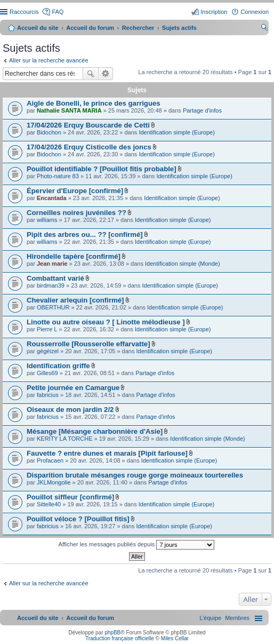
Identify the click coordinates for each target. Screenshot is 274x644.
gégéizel (48, 351)
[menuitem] (237, 618)
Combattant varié (55, 278)
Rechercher (91, 74)
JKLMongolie (54, 482)
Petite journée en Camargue (73, 388)
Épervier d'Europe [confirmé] (75, 191)
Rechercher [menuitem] (264, 29)
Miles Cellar (175, 638)
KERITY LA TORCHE (65, 439)
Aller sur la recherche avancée (49, 60)
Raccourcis (24, 12)
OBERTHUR (53, 307)
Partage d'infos (202, 110)
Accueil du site (38, 28)
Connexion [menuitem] (255, 12)
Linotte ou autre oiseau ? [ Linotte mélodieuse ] (106, 322)
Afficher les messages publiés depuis (137, 545)
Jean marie (52, 264)
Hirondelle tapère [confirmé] (74, 256)
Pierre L (47, 329)
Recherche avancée (106, 74)
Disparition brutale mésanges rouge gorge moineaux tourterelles (135, 475)
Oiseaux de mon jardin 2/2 (70, 410)
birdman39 (51, 285)
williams (47, 220)
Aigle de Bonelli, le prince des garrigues (94, 103)
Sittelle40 (49, 504)
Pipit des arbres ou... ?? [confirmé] (85, 234)
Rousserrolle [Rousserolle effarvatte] (88, 344)
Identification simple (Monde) (183, 264)
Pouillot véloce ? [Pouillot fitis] (78, 519)
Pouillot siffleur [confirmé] (70, 497)
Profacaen (50, 460)
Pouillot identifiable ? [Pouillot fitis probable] (102, 169)
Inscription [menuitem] (214, 12)
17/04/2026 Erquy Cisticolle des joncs (89, 147)
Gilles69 (47, 373)
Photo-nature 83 (58, 176)
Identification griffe (58, 366)
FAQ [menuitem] (58, 12)
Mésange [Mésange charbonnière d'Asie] (95, 431)
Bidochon (49, 132)
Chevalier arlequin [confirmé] (75, 300)
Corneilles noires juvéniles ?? (76, 213)
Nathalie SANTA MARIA (69, 110)
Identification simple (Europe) (176, 132)
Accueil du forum (90, 28)
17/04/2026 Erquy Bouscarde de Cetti (88, 125)
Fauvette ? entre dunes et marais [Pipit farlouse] (107, 453)
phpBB (112, 633)
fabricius (48, 395)
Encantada (52, 198)
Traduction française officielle (120, 638)
